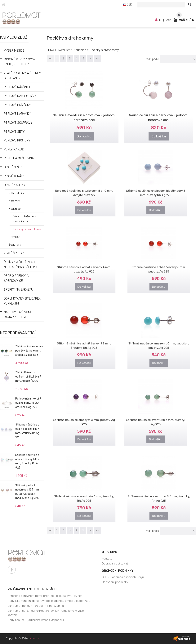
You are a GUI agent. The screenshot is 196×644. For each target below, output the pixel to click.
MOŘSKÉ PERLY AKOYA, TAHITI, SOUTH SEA (20, 62)
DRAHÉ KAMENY (15, 185)
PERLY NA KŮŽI (14, 149)
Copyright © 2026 (23, 639)
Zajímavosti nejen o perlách (32, 589)
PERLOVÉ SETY (14, 132)
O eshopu (109, 552)
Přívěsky (14, 237)
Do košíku (84, 135)
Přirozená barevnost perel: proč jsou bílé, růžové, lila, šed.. (46, 596)
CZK (127, 4)
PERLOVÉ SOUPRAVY (18, 123)
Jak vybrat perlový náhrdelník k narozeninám (37, 606)
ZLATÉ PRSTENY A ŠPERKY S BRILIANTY (22, 76)
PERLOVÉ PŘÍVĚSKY (17, 105)
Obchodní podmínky (118, 571)
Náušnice (15, 209)
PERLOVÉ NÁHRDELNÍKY (20, 96)
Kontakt (107, 559)
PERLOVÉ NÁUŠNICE (17, 87)
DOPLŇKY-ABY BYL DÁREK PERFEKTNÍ (22, 301)
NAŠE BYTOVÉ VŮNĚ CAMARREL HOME (18, 315)
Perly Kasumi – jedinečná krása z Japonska (36, 620)
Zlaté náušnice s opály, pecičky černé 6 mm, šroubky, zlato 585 (29, 351)
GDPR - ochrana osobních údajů (123, 577)
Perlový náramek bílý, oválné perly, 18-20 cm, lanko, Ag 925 (28, 403)
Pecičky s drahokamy (27, 229)
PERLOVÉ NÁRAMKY (17, 114)
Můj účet (163, 20)
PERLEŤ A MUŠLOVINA (19, 158)
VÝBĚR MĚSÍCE (14, 51)
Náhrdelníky (16, 193)
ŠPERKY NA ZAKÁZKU (18, 290)
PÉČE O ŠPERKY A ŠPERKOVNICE (16, 278)
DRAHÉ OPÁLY (13, 167)
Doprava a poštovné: (115, 564)
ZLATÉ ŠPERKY (14, 253)
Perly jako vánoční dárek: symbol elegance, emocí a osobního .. (49, 601)
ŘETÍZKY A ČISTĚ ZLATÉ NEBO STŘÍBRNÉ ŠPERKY (21, 264)
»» (97, 59)
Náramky (14, 201)
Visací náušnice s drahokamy (25, 219)
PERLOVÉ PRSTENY (17, 140)
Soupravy (15, 245)
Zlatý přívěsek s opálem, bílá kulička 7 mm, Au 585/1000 (28, 377)
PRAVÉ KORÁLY (14, 176)
